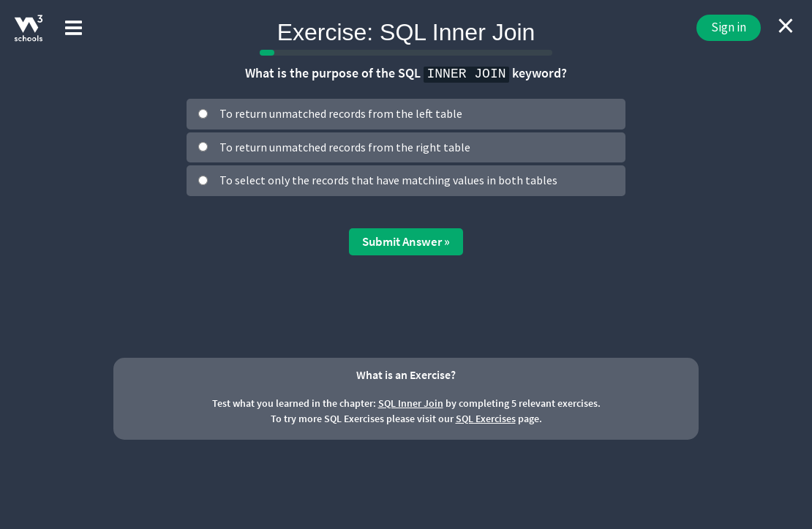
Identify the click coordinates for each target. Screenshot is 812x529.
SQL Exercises (486, 419)
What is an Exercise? (406, 375)
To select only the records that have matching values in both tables (388, 180)
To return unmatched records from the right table (345, 147)
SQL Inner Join (411, 403)
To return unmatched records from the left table (341, 113)
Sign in (729, 27)
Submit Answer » (406, 241)
